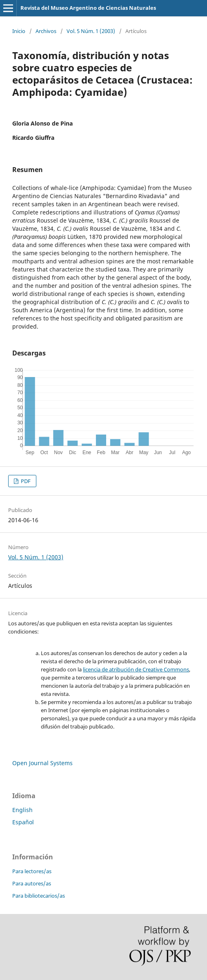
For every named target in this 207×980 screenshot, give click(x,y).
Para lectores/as (32, 871)
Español (23, 822)
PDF (25, 481)
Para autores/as (32, 883)
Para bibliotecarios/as (39, 896)
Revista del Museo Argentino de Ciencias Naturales (88, 8)
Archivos (46, 31)
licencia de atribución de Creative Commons (136, 669)
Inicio (19, 31)
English (22, 810)
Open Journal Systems (42, 763)
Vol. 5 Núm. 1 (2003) (91, 31)
